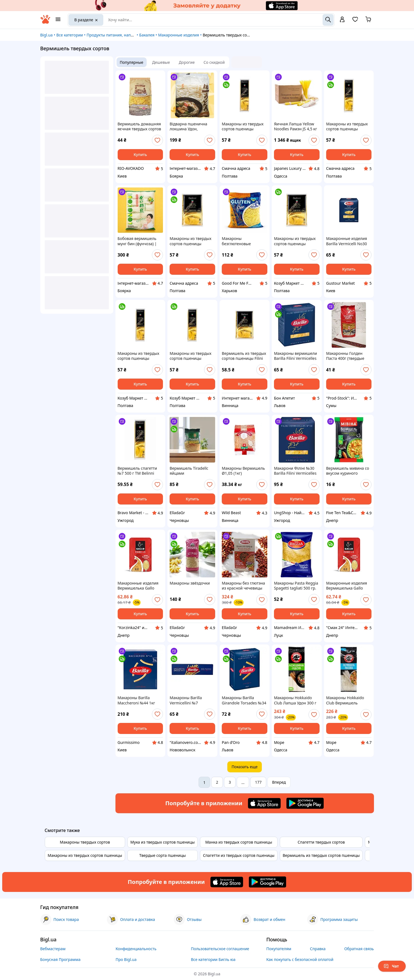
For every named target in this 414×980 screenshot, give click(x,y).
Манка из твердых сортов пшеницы (239, 842)
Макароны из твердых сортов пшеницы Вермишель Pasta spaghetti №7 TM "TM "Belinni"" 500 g (190, 356)
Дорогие (187, 62)
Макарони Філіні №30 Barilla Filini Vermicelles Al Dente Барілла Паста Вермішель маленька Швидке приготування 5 (297, 471)
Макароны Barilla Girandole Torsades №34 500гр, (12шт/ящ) (244, 700)
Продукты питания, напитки (113, 35)
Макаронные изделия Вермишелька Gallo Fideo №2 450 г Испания (140, 586)
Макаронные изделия (178, 35)
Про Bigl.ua (126, 959)
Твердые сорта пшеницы (162, 855)
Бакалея (147, 35)
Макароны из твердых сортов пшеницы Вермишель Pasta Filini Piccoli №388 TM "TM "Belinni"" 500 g (295, 241)
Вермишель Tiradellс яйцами (189, 471)
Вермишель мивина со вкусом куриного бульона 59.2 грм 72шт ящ (348, 471)
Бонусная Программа (60, 959)
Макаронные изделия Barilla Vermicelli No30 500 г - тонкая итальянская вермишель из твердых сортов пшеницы (348, 241)
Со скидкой (214, 62)
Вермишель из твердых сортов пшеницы (321, 855)
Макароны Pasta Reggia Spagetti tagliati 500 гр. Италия (296, 586)
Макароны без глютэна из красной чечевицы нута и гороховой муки (243, 586)
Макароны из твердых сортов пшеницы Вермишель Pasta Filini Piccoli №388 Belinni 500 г (192, 241)
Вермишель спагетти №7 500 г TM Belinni (137, 471)
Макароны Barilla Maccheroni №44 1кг (136, 700)
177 (258, 782)
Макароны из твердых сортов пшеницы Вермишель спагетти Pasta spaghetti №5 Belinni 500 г (243, 126)
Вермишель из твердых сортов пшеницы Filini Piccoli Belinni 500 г (244, 356)
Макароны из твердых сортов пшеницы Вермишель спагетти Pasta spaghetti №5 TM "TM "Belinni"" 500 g (139, 356)
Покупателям (279, 949)
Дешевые (161, 62)
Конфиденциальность (136, 949)
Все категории (70, 35)
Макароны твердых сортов (85, 842)
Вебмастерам (53, 949)
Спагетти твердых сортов (321, 842)
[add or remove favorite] (157, 140)
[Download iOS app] (264, 803)
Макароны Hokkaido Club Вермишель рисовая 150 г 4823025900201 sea (345, 700)
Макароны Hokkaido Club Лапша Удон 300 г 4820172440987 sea (295, 700)
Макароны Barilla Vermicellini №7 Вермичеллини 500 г (189, 700)
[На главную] (45, 22)
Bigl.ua (47, 35)
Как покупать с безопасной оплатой (300, 959)
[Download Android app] (305, 803)
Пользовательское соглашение (220, 949)
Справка (318, 949)
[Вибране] (355, 21)
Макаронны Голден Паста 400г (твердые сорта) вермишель (345, 356)
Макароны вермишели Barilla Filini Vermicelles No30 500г (296, 356)
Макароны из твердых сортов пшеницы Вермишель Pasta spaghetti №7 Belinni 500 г (349, 126)
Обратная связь (359, 949)
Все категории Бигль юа (213, 959)
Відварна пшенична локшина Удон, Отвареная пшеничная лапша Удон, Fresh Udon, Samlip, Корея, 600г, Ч (191, 126)
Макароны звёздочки (190, 583)
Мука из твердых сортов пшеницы (163, 842)
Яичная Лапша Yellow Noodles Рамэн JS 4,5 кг (296, 126)
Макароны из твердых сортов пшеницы (85, 855)
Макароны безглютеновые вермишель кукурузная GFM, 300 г (244, 241)
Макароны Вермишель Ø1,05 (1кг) (243, 471)
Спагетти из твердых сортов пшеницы (239, 855)
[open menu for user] (342, 20)
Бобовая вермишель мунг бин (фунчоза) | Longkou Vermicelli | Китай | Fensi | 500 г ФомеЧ (137, 241)
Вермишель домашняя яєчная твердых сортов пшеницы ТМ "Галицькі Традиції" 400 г (139, 126)
